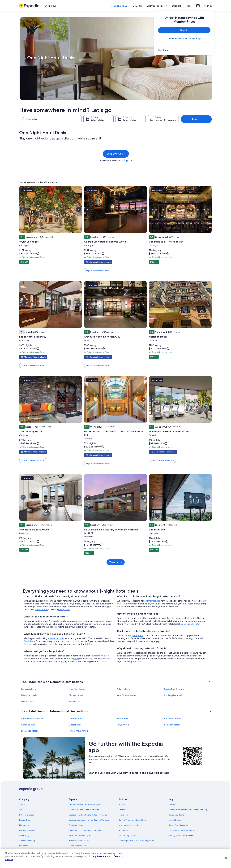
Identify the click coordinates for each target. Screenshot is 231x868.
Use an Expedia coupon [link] (179, 825)
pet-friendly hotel (191, 624)
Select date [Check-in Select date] (97, 120)
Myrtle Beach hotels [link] (174, 689)
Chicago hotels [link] (76, 695)
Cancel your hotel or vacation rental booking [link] (188, 810)
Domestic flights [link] (76, 825)
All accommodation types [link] (80, 835)
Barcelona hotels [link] (172, 719)
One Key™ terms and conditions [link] (133, 820)
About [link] (22, 805)
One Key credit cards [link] (78, 846)
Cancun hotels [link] (28, 725)
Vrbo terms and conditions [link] (130, 825)
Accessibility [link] (124, 830)
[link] (184, 50)
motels (43, 624)
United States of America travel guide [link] (85, 805)
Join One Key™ (116, 154)
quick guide (137, 635)
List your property (157, 6)
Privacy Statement (98, 856)
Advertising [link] (24, 835)
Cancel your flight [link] (176, 815)
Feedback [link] (24, 846)
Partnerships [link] (25, 820)
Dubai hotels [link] (75, 725)
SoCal (76, 659)
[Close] (226, 858)
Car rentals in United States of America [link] (86, 830)
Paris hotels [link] (122, 719)
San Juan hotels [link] (172, 725)
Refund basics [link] (175, 820)
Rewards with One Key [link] (79, 841)
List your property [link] (27, 815)
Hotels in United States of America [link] (84, 810)
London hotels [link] (76, 719)
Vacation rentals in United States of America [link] (88, 815)
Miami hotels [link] (28, 701)
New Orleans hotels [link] (126, 695)
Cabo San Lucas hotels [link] (32, 719)
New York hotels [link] (77, 689)
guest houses (105, 621)
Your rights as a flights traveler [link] (181, 835)
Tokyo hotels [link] (123, 725)
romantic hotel (57, 638)
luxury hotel (64, 609)
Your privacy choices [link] (128, 835)
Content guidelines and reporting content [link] (137, 841)
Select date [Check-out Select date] (129, 120)
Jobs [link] (21, 810)
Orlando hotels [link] (124, 689)
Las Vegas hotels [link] (29, 689)
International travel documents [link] (182, 830)
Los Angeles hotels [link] (173, 695)
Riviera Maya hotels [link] (78, 731)
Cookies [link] (122, 810)
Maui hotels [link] (75, 701)
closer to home (99, 656)
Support (176, 6)
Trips (189, 6)
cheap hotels (41, 609)
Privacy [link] (122, 805)
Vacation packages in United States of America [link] (89, 820)
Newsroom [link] (24, 825)
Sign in (208, 6)
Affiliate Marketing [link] (27, 841)
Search (196, 119)
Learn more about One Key (184, 38)
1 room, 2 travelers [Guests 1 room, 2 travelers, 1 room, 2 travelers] (165, 120)
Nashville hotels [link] (29, 695)
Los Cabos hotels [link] (29, 731)
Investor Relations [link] (27, 830)
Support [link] (172, 805)
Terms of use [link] (124, 815)
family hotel (30, 641)
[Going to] (50, 119)
